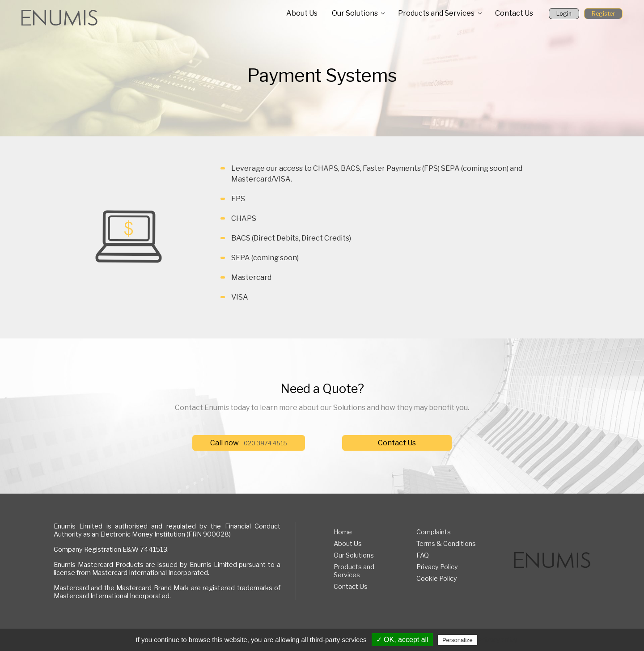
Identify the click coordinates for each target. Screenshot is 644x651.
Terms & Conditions (446, 544)
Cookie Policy (437, 579)
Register (603, 14)
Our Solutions (355, 13)
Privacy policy (498, 640)
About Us (302, 13)
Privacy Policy (437, 567)
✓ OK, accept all (402, 640)
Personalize (458, 640)
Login (564, 14)
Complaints (434, 532)
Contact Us (514, 13)
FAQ (423, 555)
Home (343, 532)
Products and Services (436, 13)
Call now (249, 443)
